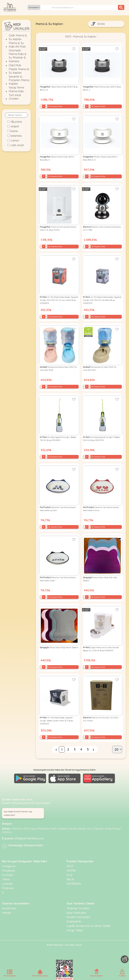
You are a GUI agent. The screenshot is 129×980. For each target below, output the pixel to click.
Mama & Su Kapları (85, 37)
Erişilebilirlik (74, 921)
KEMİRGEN (74, 884)
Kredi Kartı (9, 908)
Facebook (9, 870)
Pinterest (8, 888)
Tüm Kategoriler (34, 7)
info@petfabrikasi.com (29, 838)
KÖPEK (71, 870)
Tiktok (6, 879)
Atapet (15, 126)
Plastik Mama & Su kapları (19, 71)
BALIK (70, 879)
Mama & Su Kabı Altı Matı (17, 45)
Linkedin (7, 884)
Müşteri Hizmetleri (78, 917)
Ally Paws (16, 122)
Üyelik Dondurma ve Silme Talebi (88, 926)
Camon (15, 140)
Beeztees (16, 136)
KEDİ (68, 37)
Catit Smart (17, 145)
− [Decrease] (41, 106)
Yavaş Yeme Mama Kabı (16, 89)
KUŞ (69, 875)
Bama (14, 131)
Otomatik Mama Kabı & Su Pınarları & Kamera (18, 56)
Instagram (9, 866)
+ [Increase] (46, 106)
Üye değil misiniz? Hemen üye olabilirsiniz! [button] (18, 813)
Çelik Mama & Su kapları (18, 37)
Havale (7, 913)
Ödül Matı (15, 65)
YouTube (8, 875)
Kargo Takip (74, 930)
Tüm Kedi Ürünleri (15, 97)
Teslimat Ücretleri (78, 908)
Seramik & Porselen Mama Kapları (19, 80)
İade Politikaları (76, 913)
